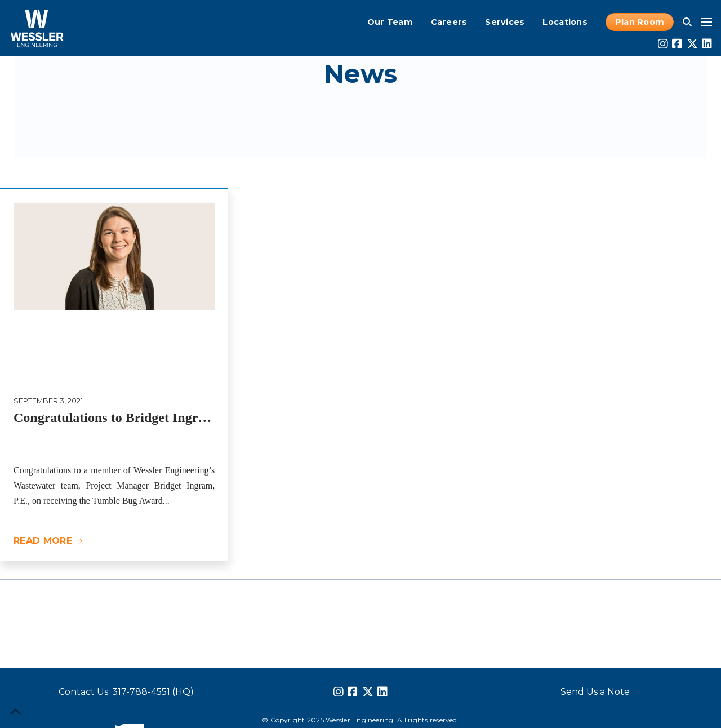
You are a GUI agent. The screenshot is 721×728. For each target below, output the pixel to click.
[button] (687, 22)
